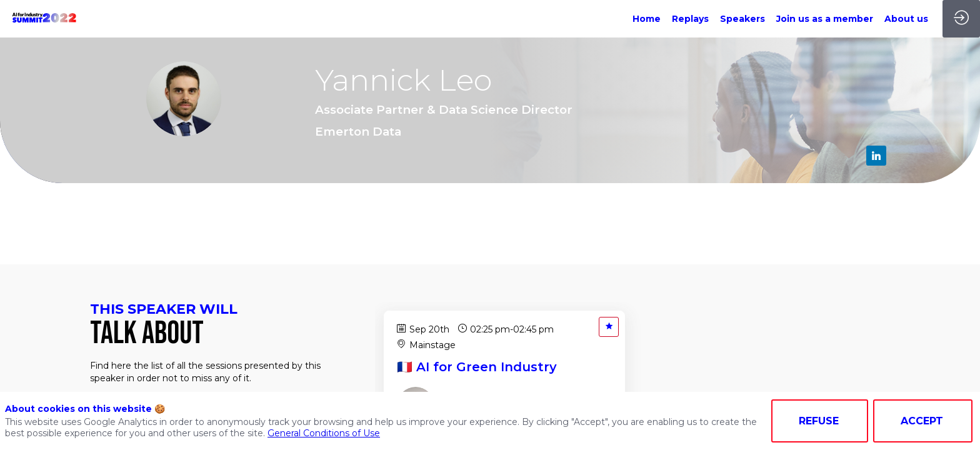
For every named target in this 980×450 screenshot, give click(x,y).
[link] (647, 19)
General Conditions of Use (324, 433)
